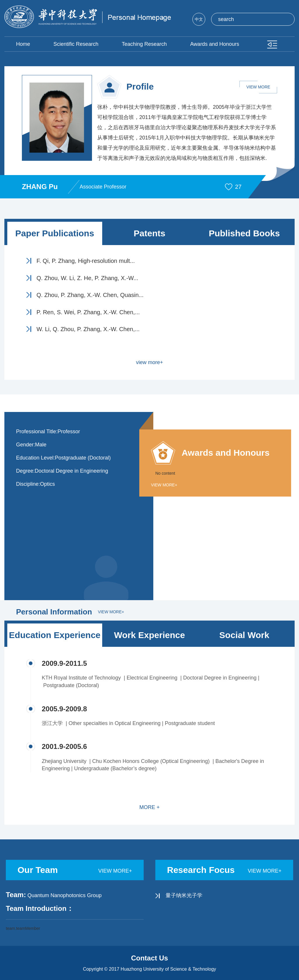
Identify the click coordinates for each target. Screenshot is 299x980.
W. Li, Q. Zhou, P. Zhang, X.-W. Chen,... (88, 329)
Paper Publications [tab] (55, 233)
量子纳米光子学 (184, 895)
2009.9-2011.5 (64, 663)
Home (23, 44)
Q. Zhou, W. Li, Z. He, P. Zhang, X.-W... (87, 278)
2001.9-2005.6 (64, 746)
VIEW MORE (258, 87)
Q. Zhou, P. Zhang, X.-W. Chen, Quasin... (90, 295)
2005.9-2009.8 (64, 709)
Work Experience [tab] (150, 635)
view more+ (150, 362)
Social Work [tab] (244, 635)
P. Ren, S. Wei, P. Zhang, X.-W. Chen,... (88, 312)
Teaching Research (144, 44)
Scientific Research (76, 44)
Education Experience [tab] (55, 635)
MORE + (149, 807)
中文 (199, 19)
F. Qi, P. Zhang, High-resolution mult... (86, 261)
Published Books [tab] (244, 233)
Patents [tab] (149, 233)
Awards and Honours (215, 44)
